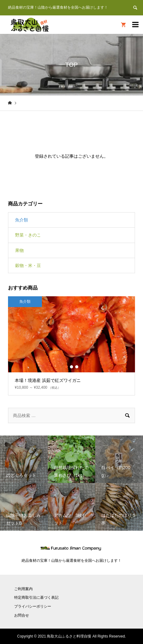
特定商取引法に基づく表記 (36, 597)
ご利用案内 (23, 589)
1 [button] (66, 367)
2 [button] (71, 367)
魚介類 (22, 220)
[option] (71, 346)
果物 (19, 250)
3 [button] (77, 367)
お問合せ (22, 615)
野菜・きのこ (28, 235)
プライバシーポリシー (33, 606)
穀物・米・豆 (28, 265)
